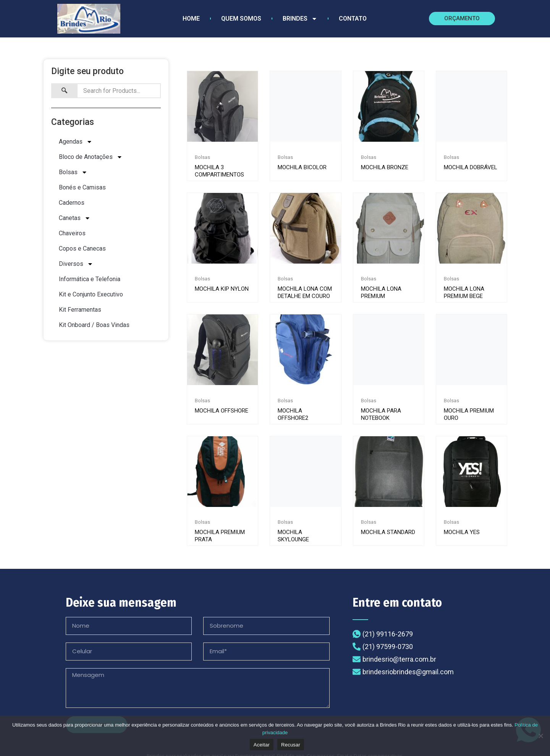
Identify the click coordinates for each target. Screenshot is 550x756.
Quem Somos (241, 19)
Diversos (76, 265)
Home (191, 19)
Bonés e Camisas (82, 189)
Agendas (76, 143)
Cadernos (72, 204)
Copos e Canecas (82, 250)
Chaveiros (72, 234)
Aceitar (262, 745)
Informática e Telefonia (90, 280)
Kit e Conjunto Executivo (91, 295)
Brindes (300, 19)
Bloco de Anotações (91, 158)
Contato (353, 19)
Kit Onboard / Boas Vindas (94, 326)
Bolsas (73, 173)
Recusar (291, 745)
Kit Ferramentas (80, 311)
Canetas (75, 219)
